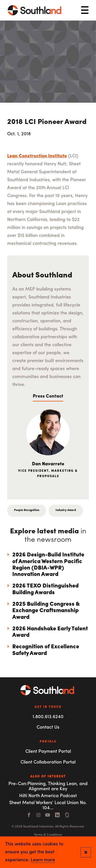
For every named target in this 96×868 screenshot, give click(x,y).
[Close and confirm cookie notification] (86, 852)
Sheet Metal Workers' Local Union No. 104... (48, 806)
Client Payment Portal (48, 752)
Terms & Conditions (48, 835)
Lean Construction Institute (37, 156)
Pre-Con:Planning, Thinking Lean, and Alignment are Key (48, 787)
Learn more (43, 860)
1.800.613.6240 (48, 717)
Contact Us (48, 727)
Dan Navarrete (48, 464)
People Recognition (27, 510)
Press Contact (48, 396)
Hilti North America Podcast (48, 796)
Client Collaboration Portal (48, 762)
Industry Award (66, 510)
